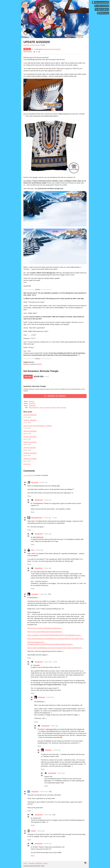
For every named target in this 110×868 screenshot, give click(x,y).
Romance (64, 407)
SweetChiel (46, 49)
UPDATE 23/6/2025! (30, 415)
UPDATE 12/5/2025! (30, 442)
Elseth (34, 831)
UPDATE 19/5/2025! (30, 437)
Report (46, 863)
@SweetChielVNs (55, 49)
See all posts (27, 464)
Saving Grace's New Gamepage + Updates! (38, 426)
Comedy (41, 407)
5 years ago (44, 482)
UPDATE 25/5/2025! (30, 431)
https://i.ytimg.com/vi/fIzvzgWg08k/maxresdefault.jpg (44, 628)
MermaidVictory (37, 518)
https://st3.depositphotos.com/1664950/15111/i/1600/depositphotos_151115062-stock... (56, 639)
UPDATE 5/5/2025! (30, 448)
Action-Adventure (34, 407)
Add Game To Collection (55, 396)
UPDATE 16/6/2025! (30, 420)
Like (27, 49)
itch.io (25, 863)
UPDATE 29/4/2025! (30, 453)
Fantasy (54, 407)
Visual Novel (32, 405)
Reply (29, 496)
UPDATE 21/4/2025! (30, 459)
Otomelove (35, 791)
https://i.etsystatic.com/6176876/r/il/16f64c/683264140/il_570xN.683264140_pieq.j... (55, 635)
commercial (48, 407)
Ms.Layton (35, 482)
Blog (43, 866)
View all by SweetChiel (35, 863)
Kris (33, 550)
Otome (58, 407)
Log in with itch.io (29, 475)
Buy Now (28, 377)
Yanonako (35, 594)
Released (32, 401)
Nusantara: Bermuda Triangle (32, 45)
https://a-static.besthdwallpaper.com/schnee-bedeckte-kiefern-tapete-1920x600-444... (55, 648)
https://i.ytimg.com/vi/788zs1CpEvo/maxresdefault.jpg (45, 632)
